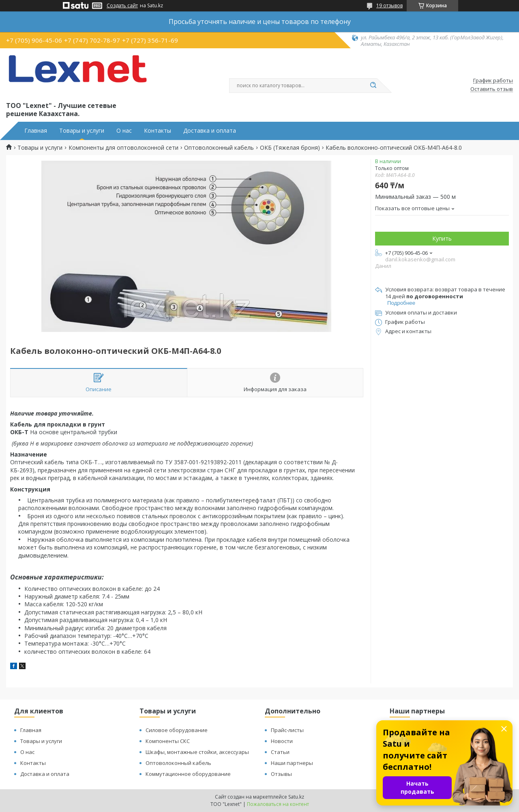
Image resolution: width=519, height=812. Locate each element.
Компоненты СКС (168, 741)
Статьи (280, 752)
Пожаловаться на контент (278, 804)
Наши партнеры (292, 763)
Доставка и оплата (210, 131)
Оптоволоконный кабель (219, 148)
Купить (442, 238)
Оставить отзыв (492, 89)
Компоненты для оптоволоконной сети (123, 148)
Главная (36, 131)
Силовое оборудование (177, 730)
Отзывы (281, 774)
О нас (124, 131)
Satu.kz (296, 797)
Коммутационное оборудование (188, 774)
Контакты (158, 131)
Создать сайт (122, 6)
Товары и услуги (82, 131)
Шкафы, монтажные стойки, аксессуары (197, 752)
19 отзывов (389, 5)
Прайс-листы (287, 730)
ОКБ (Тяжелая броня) (290, 148)
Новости (282, 741)
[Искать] (373, 86)
